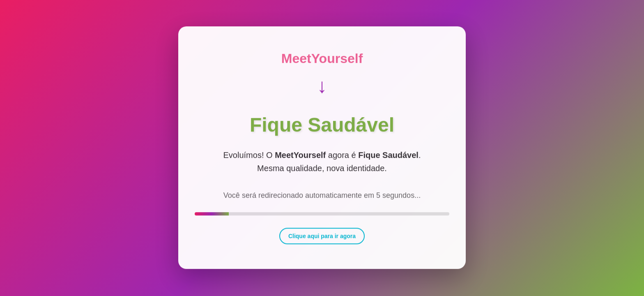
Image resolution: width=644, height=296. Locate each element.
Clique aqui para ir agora (322, 235)
